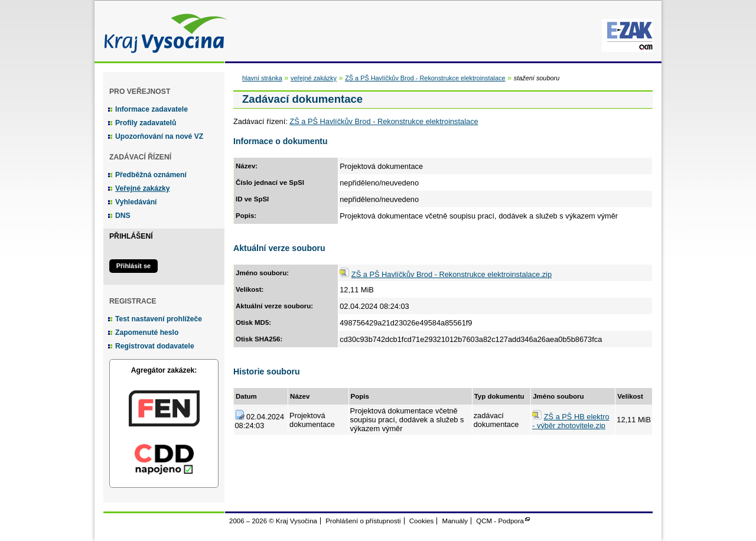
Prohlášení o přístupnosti (363, 521)
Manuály (455, 521)
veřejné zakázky (314, 78)
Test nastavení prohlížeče (159, 319)
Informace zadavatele (151, 109)
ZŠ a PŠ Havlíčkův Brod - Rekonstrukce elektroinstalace (425, 78)
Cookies (422, 521)
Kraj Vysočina (162, 31)
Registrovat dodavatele (155, 346)
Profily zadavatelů (146, 123)
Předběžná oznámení (151, 175)
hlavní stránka (262, 78)
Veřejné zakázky (143, 188)
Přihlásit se (133, 266)
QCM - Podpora (500, 521)
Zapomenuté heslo (147, 333)
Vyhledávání (136, 202)
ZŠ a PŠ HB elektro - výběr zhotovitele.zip (571, 421)
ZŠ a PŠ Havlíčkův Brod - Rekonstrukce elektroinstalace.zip (452, 274)
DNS (123, 216)
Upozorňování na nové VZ (159, 136)
